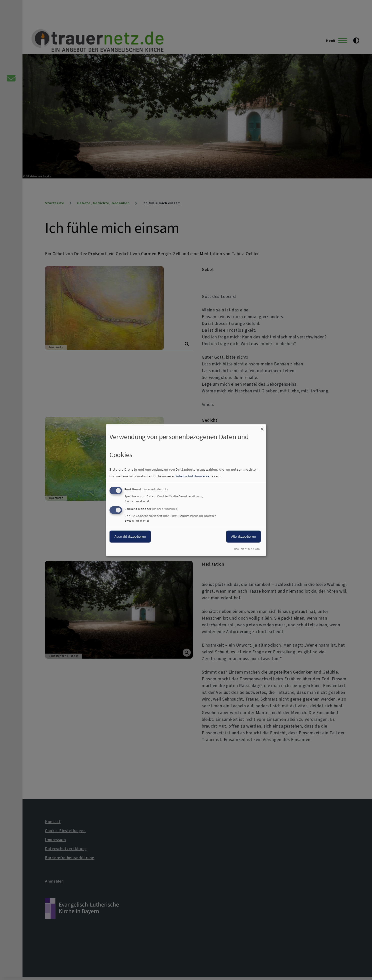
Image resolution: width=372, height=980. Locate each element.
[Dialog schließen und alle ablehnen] (262, 427)
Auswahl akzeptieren (130, 536)
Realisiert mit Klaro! (247, 549)
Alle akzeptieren (243, 536)
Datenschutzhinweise (192, 476)
